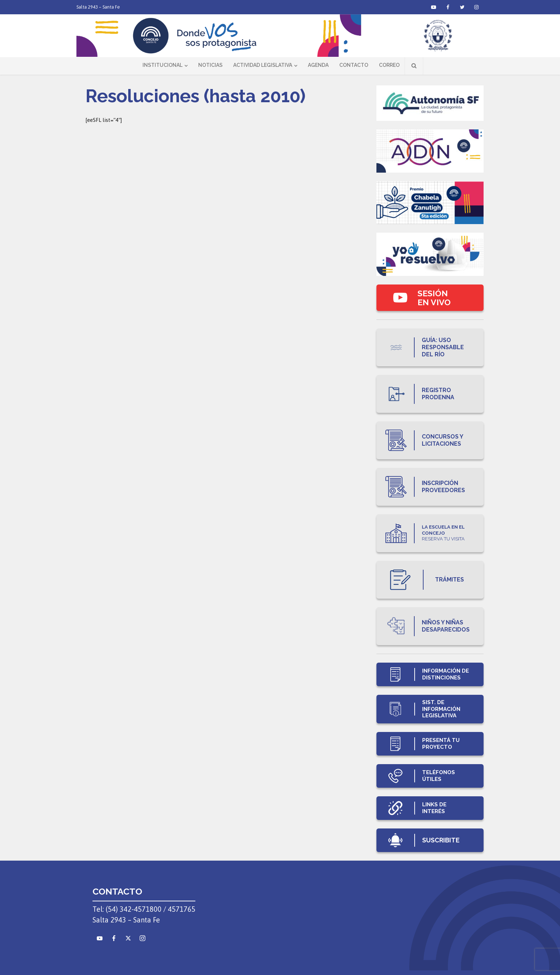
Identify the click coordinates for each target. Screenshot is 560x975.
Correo (389, 65)
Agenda (318, 65)
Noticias (210, 65)
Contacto (354, 65)
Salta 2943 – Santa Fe (98, 7)
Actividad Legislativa (263, 65)
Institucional (162, 65)
